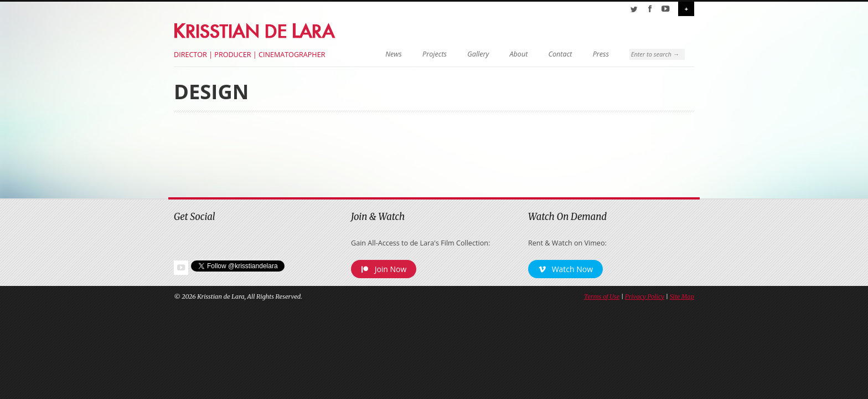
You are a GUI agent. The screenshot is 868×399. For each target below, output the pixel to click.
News (394, 54)
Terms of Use (602, 296)
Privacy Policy (645, 296)
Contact (560, 54)
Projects (435, 54)
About (519, 54)
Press (601, 54)
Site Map (682, 296)
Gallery (478, 54)
